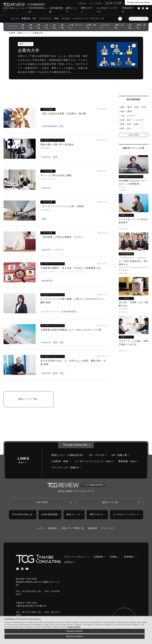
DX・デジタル (98, 455)
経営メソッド (72, 10)
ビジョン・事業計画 (20, 18)
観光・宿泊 (141, 26)
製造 (23, 26)
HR (34, 18)
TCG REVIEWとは (37, 10)
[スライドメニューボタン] (120, 19)
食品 (55, 26)
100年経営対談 (56, 10)
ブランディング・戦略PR (66, 468)
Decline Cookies (74, 636)
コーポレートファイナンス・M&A (94, 461)
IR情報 (115, 557)
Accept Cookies (75, 631)
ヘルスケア (105, 26)
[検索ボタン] (131, 19)
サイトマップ (108, 528)
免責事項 (93, 528)
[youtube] (27, 569)
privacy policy (74, 627)
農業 (62, 26)
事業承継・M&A (128, 461)
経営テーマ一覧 (110, 502)
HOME (12, 33)
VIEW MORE (134, 135)
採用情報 (130, 557)
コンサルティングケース (107, 10)
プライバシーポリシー (77, 557)
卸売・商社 (92, 26)
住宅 (47, 26)
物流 (39, 26)
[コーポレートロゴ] (76, 445)
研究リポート (87, 10)
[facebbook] (22, 569)
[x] (18, 569)
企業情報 (100, 557)
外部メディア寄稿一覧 (73, 528)
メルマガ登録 (95, 3)
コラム (41, 528)
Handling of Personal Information (23, 619)
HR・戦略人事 (120, 455)
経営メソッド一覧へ (29, 399)
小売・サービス (76, 26)
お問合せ (82, 3)
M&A (56, 18)
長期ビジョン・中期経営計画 (68, 455)
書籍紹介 (53, 528)
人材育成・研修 (61, 461)
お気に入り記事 (115, 3)
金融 (130, 26)
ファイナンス (45, 18)
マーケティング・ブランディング (88, 18)
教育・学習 (119, 26)
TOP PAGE (42, 502)
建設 (31, 26)
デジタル (66, 18)
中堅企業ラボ (128, 10)
